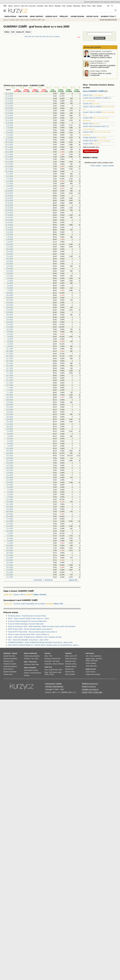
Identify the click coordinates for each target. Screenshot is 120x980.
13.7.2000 (10, 378)
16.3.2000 (10, 572)
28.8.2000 (10, 300)
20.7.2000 (10, 366)
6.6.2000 (10, 439)
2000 (44, 37)
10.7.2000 (10, 385)
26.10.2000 (9, 198)
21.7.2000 (10, 363)
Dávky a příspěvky (30, 668)
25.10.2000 (9, 201)
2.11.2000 (10, 186)
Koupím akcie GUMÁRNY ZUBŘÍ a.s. (97, 98)
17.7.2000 (10, 373)
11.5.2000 (10, 482)
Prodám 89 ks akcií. (90, 141)
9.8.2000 (10, 332)
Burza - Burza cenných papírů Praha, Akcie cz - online (29, 618)
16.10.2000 (9, 218)
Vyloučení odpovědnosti (54, 686)
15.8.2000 (10, 322)
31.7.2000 (10, 349)
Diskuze (99, 6)
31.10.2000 (9, 191)
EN (108, 6)
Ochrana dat (50, 684)
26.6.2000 (10, 405)
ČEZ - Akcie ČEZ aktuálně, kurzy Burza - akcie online (28, 640)
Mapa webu (93, 666)
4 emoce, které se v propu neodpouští (101, 74)
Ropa (46, 672)
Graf (13, 32)
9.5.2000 (10, 487)
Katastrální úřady (70, 661)
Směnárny (27, 659)
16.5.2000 (10, 475)
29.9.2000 (10, 244)
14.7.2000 (10, 376)
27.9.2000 (10, 247)
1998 (37, 37)
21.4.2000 (10, 509)
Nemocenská (28, 670)
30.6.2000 (10, 395)
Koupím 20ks (88, 118)
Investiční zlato (53, 670)
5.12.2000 (10, 133)
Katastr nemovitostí (71, 659)
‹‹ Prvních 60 (38, 580)
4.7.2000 (10, 390)
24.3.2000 (10, 558)
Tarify (64, 6)
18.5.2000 (10, 470)
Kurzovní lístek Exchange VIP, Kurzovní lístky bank (27, 621)
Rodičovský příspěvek (10, 666)
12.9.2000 (10, 273)
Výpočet (14, 653)
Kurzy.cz (6, 20)
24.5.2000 (10, 461)
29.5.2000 (10, 453)
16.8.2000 (10, 320)
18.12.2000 (9, 111)
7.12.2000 (10, 128)
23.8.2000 (10, 307)
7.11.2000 (10, 179)
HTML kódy (98, 692)
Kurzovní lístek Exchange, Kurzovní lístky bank (26, 624)
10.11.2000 (9, 171)
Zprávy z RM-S (19, 594)
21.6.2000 (10, 412)
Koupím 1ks (87, 95)
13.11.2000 (9, 169)
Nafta (60, 672)
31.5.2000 (10, 448)
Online (7, 32)
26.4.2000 (10, 504)
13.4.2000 (10, 524)
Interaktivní (56, 37)
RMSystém (23, 16)
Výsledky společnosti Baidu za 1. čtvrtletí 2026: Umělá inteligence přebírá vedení (103, 56)
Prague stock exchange (93, 674)
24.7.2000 (10, 361)
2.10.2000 (10, 242)
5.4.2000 (10, 538)
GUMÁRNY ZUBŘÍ (35, 20)
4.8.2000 (10, 339)
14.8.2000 (10, 324)
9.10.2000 (10, 230)
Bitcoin (51, 6)
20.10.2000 (9, 208)
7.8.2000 (10, 337)
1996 (29, 37)
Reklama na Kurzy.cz (90, 684)
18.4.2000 (10, 516)
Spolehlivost (98, 656)
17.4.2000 (10, 519)
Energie (69, 6)
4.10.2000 (10, 237)
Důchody (27, 676)
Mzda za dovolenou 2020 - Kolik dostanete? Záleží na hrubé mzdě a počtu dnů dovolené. (42, 626)
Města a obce (69, 656)
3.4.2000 (10, 543)
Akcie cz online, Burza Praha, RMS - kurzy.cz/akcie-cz (29, 634)
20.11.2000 (9, 159)
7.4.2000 (10, 533)
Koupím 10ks (88, 132)
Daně (67, 674)
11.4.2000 (10, 529)
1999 (40, 37)
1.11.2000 (10, 188)
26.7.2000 (10, 356)
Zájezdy (97, 2)
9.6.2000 (10, 431)
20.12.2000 (9, 106)
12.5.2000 (10, 480)
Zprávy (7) (20, 32)
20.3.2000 (10, 567)
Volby (87, 666)
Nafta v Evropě (49, 674)
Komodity (40, 6)
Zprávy (10, 6)
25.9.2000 (10, 252)
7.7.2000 (10, 388)
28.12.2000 (9, 96)
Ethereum (61, 664)
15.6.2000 (10, 422)
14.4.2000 (10, 521)
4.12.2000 (10, 135)
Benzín (55, 672)
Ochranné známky (71, 664)
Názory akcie (92, 16)
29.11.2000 (9, 142)
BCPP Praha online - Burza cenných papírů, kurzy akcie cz (30, 629)
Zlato (46, 6)
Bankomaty (33, 653)
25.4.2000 (10, 507)
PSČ (76, 656)
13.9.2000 (10, 271)
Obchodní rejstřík (89, 2)
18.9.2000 (10, 264)
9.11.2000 (10, 174)
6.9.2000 (10, 283)
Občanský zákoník (71, 666)
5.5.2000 (10, 490)
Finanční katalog (91, 663)
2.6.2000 (10, 444)
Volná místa (33, 662)
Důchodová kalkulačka (10, 659)
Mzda (33, 664)
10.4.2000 (10, 531)
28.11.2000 (9, 145)
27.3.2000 (10, 555)
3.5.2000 (10, 495)
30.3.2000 (10, 548)
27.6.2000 (10, 402)
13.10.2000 (9, 220)
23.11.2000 (9, 152)
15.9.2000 (10, 266)
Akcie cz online (25, 20)
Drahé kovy (48, 667)
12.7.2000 (10, 380)
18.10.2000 (9, 213)
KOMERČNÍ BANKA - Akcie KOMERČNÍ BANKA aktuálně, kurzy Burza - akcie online (40, 642)
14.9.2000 (10, 269)
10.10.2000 (9, 227)
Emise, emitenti (37, 16)
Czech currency (90, 672)
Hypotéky (58, 6)
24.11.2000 (9, 150)
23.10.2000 (9, 205)
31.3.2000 (10, 546)
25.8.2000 (10, 303)
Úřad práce (27, 664)
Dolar (37, 659)
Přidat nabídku (96, 166)
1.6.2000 (10, 446)
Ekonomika (48, 661)
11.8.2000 (10, 327)
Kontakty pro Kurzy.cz (90, 689)
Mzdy (58, 661)
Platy (37, 664)
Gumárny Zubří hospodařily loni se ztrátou (29, 604)
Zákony (84, 6)
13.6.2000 (10, 427)
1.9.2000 (10, 290)
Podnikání (68, 653)
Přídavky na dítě (8, 661)
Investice (12, 20)
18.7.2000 (10, 371)
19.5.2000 (10, 468)
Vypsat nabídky (108, 166)
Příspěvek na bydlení (10, 664)
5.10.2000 (10, 235)
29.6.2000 (10, 397)
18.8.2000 (10, 315)
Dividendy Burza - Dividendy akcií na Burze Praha (27, 616)
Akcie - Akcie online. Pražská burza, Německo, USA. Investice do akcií (35, 637)
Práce (89, 6)
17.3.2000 (10, 570)
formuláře (72, 674)
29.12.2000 (9, 94)
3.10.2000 (10, 239)
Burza (46, 656)
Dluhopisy (48, 659)
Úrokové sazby (28, 656)
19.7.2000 (10, 368)
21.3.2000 (10, 565)
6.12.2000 (10, 130)
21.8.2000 (10, 312)
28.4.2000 (10, 499)
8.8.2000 (10, 334)
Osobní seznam (77, 16)
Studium (118, 2)
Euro (33, 659)
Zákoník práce (69, 669)
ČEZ (51, 656)
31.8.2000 (10, 293)
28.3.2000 (10, 553)
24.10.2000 (9, 203)
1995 (26, 37)
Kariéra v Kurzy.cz (89, 686)
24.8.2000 (10, 305)
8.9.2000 (10, 278)
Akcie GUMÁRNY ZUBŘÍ (93, 91)
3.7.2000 (10, 393)
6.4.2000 (10, 536)
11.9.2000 (10, 276)
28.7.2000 (10, 351)
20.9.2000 (10, 259)
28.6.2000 (10, 400)
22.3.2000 (10, 563)
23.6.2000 (10, 407)
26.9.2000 (10, 249)
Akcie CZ (17, 6)
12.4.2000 (10, 526)
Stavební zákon (70, 672)
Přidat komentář (91, 151)
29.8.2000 (10, 298)
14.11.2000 (9, 167)
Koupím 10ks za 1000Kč (92, 112)
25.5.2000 (10, 458)
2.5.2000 (10, 497)
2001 (47, 37)
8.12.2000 (10, 125)
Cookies (59, 684)
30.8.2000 (10, 295)
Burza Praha (10, 16)
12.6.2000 (10, 429)
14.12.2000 (9, 116)
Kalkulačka (77, 6)
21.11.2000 (9, 157)
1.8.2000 (10, 346)
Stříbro (60, 670)
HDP (54, 661)
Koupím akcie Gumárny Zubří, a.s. (96, 126)
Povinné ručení (8, 674)
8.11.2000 (10, 176)
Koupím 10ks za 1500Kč (92, 107)
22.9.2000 (10, 254)
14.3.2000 (10, 577)
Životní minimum (8, 669)
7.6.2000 (10, 436)
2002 (51, 37)
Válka (94, 6)
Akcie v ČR (58, 604)
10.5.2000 (10, 485)
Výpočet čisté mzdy (9, 656)
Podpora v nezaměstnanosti (33, 673)
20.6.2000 (10, 414)
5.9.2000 (10, 286)
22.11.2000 (9, 154)
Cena (91, 656)
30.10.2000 (9, 193)
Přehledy (64, 16)
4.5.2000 (10, 492)
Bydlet (113, 2)
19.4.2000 (10, 514)
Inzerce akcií (51, 16)
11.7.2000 (10, 383)
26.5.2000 (10, 456)
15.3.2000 (10, 575)
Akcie (17, 20)
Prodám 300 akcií (90, 138)
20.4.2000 (10, 512)
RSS (90, 692)
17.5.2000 (10, 473)
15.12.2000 (9, 113)
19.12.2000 (9, 108)
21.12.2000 (9, 103)
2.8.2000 (10, 344)
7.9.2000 (10, 281)
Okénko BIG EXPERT (92, 47)
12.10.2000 (9, 222)
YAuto (102, 2)
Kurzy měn (32, 6)
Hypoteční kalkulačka (10, 672)
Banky (26, 653)
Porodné (35, 670)
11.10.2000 (9, 225)
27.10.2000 (9, 196)
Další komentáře (89, 147)
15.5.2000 (10, 478)
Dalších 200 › (73, 580)
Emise (28, 32)
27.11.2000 (9, 147)
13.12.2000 (9, 118)
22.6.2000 (10, 410)
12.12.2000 (9, 120)
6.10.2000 (10, 232)
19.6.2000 (10, 417)
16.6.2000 (10, 419)
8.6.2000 (10, 434)
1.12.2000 (10, 137)
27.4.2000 (10, 502)
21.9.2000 (10, 256)
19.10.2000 (9, 210)
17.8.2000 (10, 317)
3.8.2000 (10, 341)
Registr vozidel (90, 659)
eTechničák (94, 661)
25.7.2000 (10, 359)
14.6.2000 (10, 424)
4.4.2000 (10, 541)
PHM (51, 672)
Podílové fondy (56, 659)
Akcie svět (24, 6)
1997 (33, 37)
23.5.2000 (10, 463)
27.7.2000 (10, 354)
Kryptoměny (48, 664)
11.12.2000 (9, 123)
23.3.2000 (10, 560)
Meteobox (107, 2)
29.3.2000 (10, 550)
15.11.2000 (9, 164)
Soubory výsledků (109, 16)
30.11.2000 (9, 140)
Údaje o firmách (40, 594)
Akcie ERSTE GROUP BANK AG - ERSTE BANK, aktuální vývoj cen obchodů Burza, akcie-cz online (44, 645)
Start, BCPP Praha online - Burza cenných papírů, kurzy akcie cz (33, 632)
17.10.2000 (9, 215)
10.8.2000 (10, 329)
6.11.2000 (10, 181)
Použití (85, 692)
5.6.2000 (10, 441)
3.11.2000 (10, 184)
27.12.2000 (9, 99)
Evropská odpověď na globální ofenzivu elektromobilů (103, 66)
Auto (87, 656)
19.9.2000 (10, 261)
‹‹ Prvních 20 (48, 580)
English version (91, 669)
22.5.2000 (10, 465)
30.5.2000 (10, 451)
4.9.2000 (10, 288)
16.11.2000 (9, 162)
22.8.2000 (10, 310)
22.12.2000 (9, 101)
